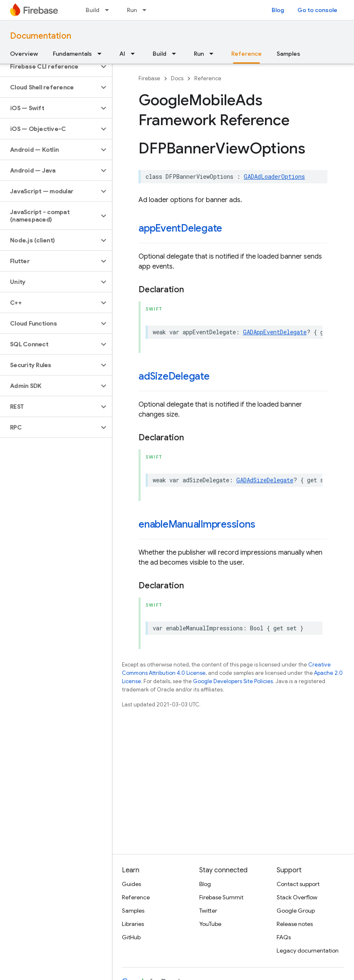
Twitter (208, 911)
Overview (24, 54)
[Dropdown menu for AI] (135, 54)
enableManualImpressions (197, 524)
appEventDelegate (180, 228)
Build (93, 10)
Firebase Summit (221, 897)
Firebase (149, 78)
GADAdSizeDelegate (265, 480)
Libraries (133, 924)
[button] (49, 67)
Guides (131, 884)
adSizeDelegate (174, 376)
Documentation (41, 36)
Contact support (298, 884)
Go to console (317, 10)
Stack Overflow (297, 897)
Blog (278, 10)
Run (132, 10)
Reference (208, 78)
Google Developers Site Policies (233, 681)
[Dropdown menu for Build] (109, 10)
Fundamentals (72, 54)
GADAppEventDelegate (275, 332)
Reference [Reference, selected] (246, 54)
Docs (177, 78)
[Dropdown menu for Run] (147, 10)
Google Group (296, 911)
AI (122, 54)
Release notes (295, 924)
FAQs (284, 937)
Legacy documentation (308, 950)
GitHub (131, 937)
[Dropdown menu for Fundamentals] (102, 54)
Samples (288, 54)
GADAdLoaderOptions (274, 176)
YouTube (210, 924)
